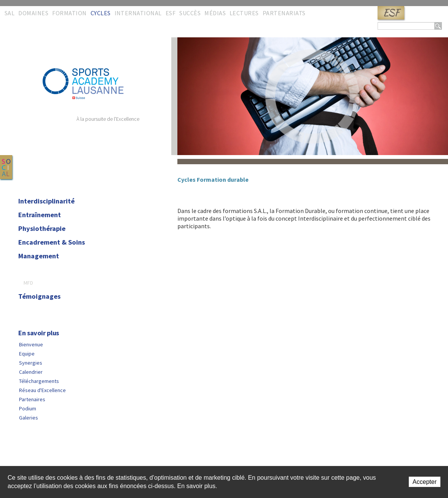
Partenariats (284, 13)
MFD (28, 283)
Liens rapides (75, 455)
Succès (190, 13)
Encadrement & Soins (52, 242)
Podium (28, 408)
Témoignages (39, 296)
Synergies (31, 363)
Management (39, 256)
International (138, 13)
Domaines (33, 13)
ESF (391, 13)
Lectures (244, 13)
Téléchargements (39, 381)
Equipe (27, 354)
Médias (215, 13)
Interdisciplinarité (46, 201)
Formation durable (47, 270)
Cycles (101, 13)
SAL (10, 13)
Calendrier (31, 372)
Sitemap (45, 455)
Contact (21, 455)
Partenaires (32, 399)
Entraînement (40, 215)
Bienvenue (31, 344)
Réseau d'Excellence (42, 390)
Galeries (29, 418)
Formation (69, 13)
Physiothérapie (42, 229)
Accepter (425, 482)
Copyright (107, 455)
